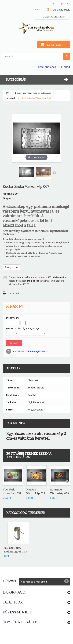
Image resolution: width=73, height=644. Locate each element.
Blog (37, 9)
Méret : (22, 328)
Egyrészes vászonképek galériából (33, 93)
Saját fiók (13, 602)
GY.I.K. (52, 3)
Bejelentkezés (47, 67)
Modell (7, 194)
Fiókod (65, 67)
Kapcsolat (64, 3)
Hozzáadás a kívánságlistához (30, 351)
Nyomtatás (14, 293)
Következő (54, 173)
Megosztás (11, 267)
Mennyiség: (12, 318)
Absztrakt (11, 98)
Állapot (7, 198)
